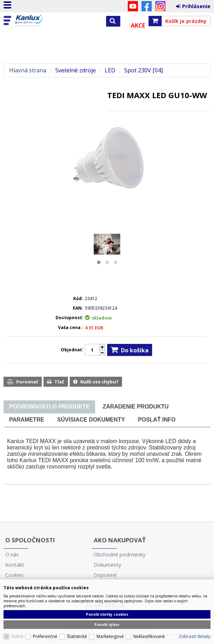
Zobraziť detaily (195, 636)
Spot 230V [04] (143, 70)
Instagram (160, 6)
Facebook (147, 6)
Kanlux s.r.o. (36, 21)
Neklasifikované (149, 636)
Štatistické (77, 636)
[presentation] (49, 407)
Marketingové (110, 636)
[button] (99, 262)
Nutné (17, 636)
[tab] (49, 407)
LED (110, 70)
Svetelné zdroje (76, 70)
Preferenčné (45, 636)
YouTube (133, 6)
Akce (138, 25)
